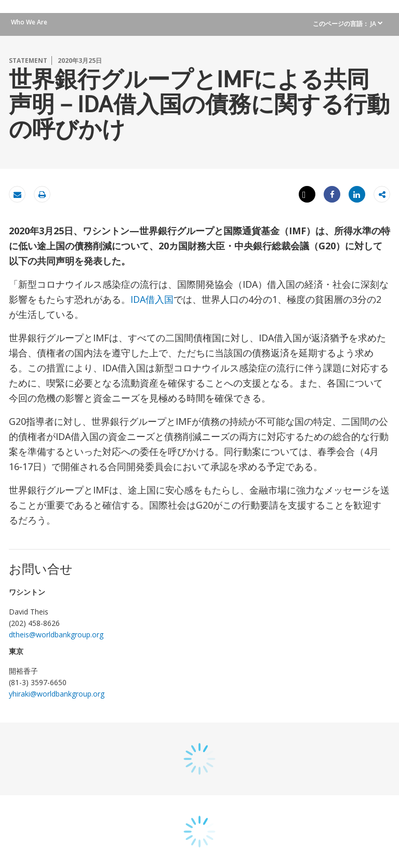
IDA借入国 (152, 299)
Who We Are (29, 22)
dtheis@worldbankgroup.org (56, 635)
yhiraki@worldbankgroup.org (57, 694)
